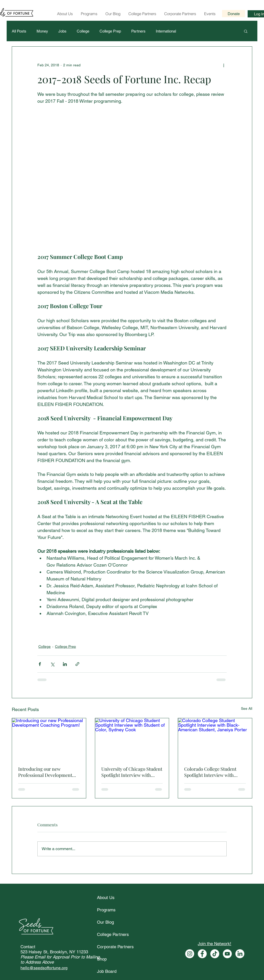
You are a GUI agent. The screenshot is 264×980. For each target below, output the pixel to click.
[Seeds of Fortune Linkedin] (240, 954)
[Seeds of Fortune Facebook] (202, 954)
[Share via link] (77, 664)
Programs (106, 910)
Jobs (62, 31)
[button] (246, 31)
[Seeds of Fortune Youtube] (227, 954)
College (83, 31)
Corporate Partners (115, 947)
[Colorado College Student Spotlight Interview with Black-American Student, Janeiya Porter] (215, 739)
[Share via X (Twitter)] (52, 664)
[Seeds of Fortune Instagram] (190, 954)
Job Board (107, 971)
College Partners (113, 934)
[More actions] (224, 65)
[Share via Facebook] (40, 664)
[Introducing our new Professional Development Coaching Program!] (49, 739)
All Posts (19, 31)
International (166, 31)
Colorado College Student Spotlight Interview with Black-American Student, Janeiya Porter (210, 772)
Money (42, 31)
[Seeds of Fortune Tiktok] (215, 954)
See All (247, 708)
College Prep (110, 31)
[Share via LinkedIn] (65, 664)
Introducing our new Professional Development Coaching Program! (45, 772)
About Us (106, 898)
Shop (102, 959)
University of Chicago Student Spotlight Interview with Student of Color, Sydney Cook (132, 772)
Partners (138, 31)
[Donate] (234, 14)
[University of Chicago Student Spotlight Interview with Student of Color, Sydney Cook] (132, 739)
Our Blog (105, 922)
